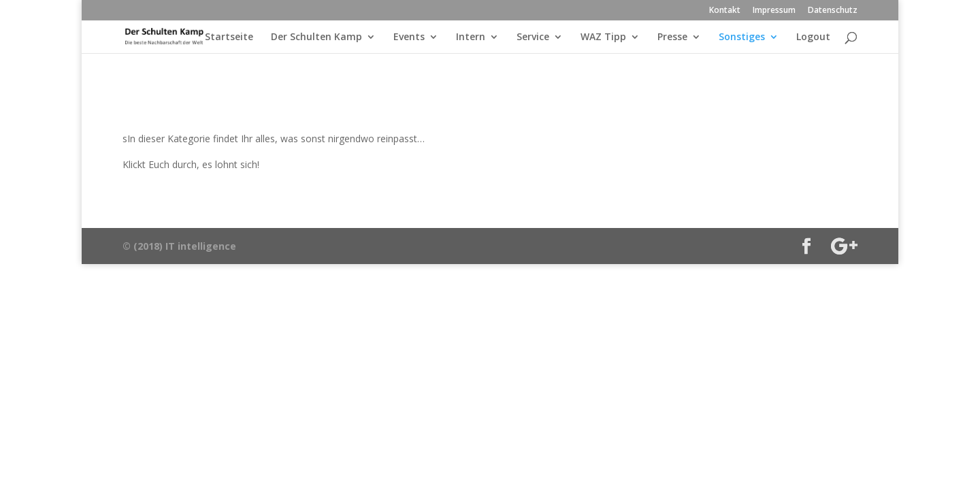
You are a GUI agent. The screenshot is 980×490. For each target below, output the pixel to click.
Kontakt (725, 11)
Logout (813, 37)
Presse (672, 37)
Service (533, 37)
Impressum (774, 11)
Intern (471, 37)
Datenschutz (833, 11)
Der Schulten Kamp (316, 37)
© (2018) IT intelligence (179, 246)
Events (409, 37)
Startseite (229, 37)
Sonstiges (742, 37)
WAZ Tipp (603, 37)
